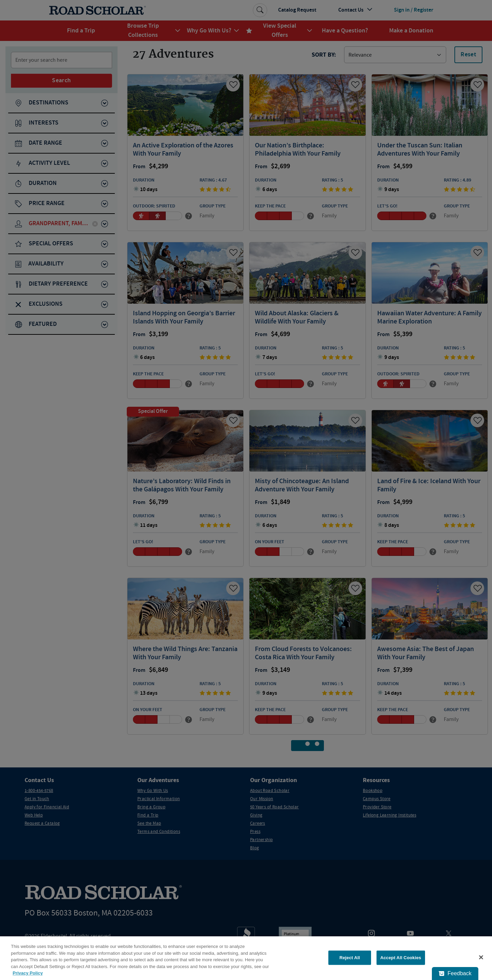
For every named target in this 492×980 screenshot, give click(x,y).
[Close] (481, 957)
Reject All (350, 958)
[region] (246, 958)
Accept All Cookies (401, 958)
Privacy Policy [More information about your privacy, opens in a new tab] (28, 973)
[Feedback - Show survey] (455, 974)
